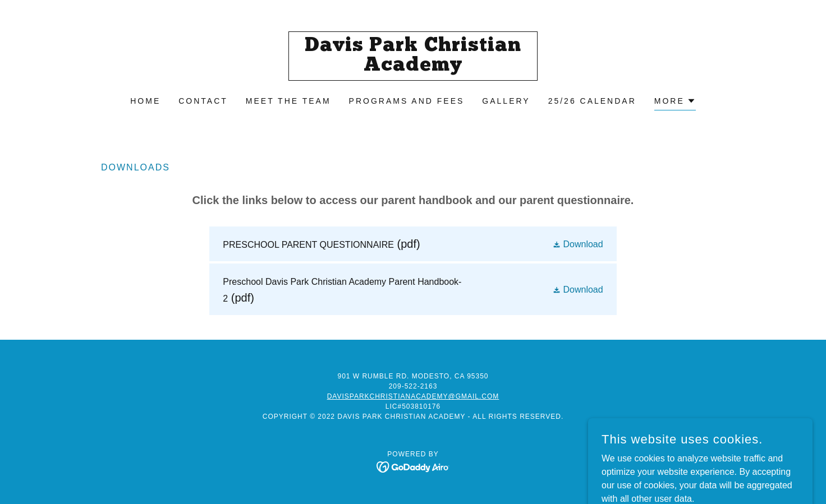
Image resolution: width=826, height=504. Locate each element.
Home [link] (145, 101)
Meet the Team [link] (288, 101)
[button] (675, 102)
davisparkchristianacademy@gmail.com (413, 396)
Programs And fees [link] (407, 101)
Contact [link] (203, 101)
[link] (413, 68)
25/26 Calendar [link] (592, 101)
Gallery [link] (506, 101)
